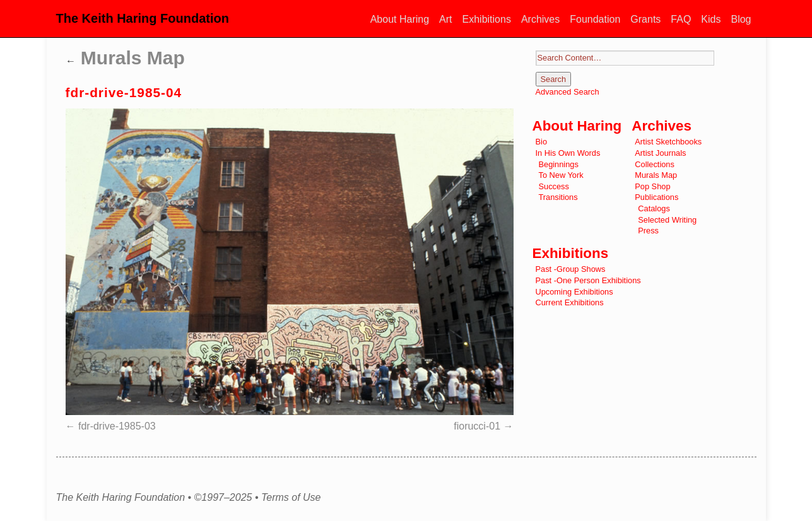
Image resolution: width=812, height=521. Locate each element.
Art (445, 19)
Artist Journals (660, 153)
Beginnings (559, 164)
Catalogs (654, 208)
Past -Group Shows (571, 269)
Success (554, 186)
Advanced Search (568, 92)
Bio (542, 142)
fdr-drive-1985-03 (117, 426)
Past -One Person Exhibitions (588, 280)
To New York (561, 175)
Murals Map (125, 58)
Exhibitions (487, 19)
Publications (656, 197)
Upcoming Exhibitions (574, 292)
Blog (741, 19)
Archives (540, 19)
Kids (711, 19)
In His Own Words (568, 153)
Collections (655, 164)
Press (648, 231)
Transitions (558, 197)
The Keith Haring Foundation (143, 18)
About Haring (400, 19)
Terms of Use (291, 498)
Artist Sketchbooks (668, 142)
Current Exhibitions (570, 302)
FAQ (681, 19)
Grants (645, 19)
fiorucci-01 (477, 426)
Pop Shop (652, 186)
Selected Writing (667, 220)
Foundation (595, 19)
